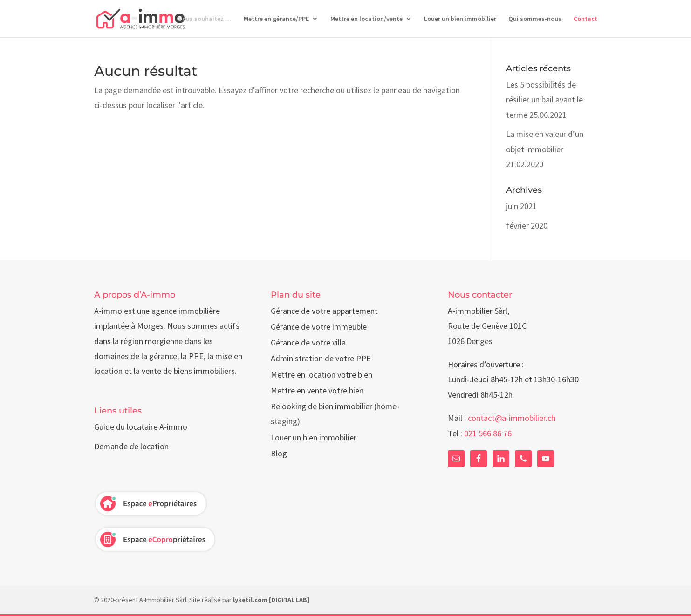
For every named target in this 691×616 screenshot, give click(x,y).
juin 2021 (521, 206)
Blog (279, 453)
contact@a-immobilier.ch (512, 418)
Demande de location (131, 446)
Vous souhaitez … (205, 19)
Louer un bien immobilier (460, 19)
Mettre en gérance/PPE (276, 19)
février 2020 (527, 226)
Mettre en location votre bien (322, 375)
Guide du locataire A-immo (141, 427)
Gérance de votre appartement (324, 311)
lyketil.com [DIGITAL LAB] (271, 600)
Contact (585, 19)
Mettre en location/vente (366, 19)
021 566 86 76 (488, 433)
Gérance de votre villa (308, 342)
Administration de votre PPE (321, 358)
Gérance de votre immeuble (319, 327)
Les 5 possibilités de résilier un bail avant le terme (544, 100)
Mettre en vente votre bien (317, 390)
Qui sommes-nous (535, 19)
